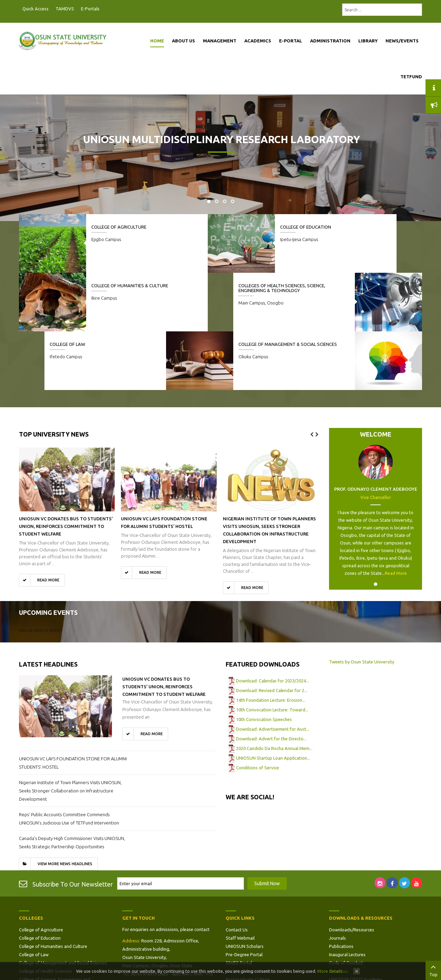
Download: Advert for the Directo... (271, 680)
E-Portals (90, 9)
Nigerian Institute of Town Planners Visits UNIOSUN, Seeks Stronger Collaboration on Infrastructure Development (70, 732)
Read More (396, 514)
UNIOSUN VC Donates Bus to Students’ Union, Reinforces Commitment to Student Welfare (66, 468)
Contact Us (237, 871)
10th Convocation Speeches (264, 661)
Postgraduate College (248, 921)
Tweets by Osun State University (362, 603)
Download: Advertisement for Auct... (273, 670)
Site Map (235, 929)
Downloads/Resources (352, 871)
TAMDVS (65, 9)
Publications (341, 888)
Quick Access (35, 9)
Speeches (339, 912)
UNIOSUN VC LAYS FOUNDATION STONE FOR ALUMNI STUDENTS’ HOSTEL (73, 704)
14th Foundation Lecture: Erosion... (271, 641)
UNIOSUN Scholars (245, 888)
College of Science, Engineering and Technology (55, 925)
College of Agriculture (119, 227)
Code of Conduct (346, 904)
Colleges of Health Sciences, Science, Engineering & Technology (316, 293)
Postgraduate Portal (105, 9)
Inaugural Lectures (347, 896)
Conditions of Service (258, 709)
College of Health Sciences (45, 912)
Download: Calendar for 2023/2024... (273, 622)
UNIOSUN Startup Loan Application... (273, 699)
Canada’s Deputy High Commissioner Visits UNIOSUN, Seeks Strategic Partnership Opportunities (72, 784)
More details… (332, 971)
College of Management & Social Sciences (184, 291)
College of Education (251, 227)
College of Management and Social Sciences (63, 904)
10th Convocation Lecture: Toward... (272, 651)
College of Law (42, 286)
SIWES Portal (239, 904)
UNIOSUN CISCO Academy (356, 921)
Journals (337, 879)
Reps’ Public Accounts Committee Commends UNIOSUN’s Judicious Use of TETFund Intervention (69, 760)
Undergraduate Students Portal (258, 912)
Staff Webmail (240, 879)
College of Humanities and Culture (53, 888)
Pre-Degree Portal (244, 896)
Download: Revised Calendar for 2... (272, 632)
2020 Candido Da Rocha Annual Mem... (274, 690)
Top (433, 970)
